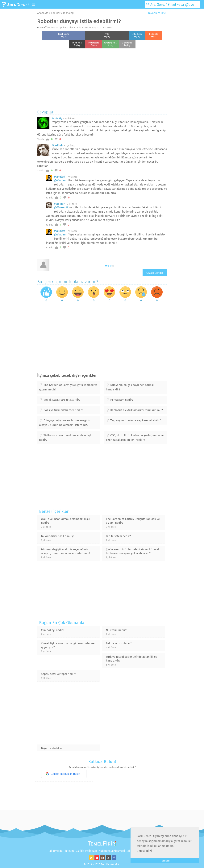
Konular (56, 13)
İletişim (69, 851)
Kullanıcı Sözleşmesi (112, 851)
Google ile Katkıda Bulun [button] (63, 774)
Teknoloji (68, 13)
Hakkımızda (55, 851)
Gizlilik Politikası (86, 851)
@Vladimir (61, 180)
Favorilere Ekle (156, 13)
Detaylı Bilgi (144, 851)
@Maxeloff (61, 207)
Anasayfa (43, 13)
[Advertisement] (102, 78)
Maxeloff (42, 28)
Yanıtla (41, 139)
